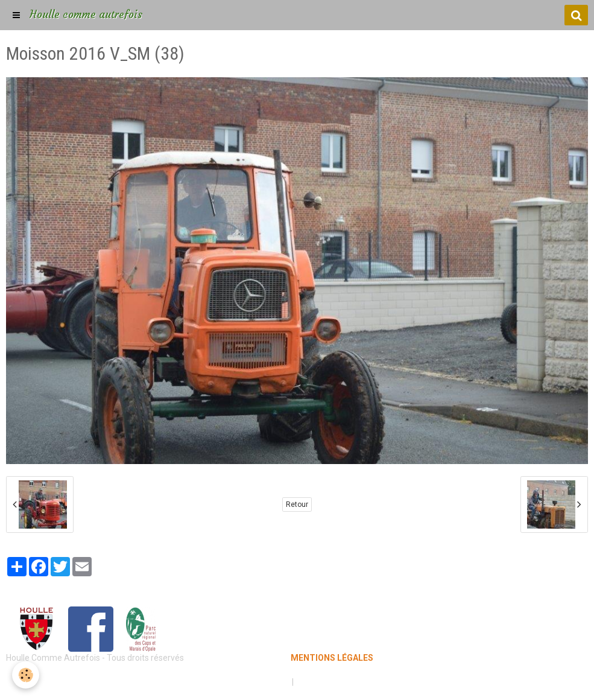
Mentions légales (255, 682)
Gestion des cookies (334, 682)
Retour (297, 504)
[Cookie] (26, 675)
